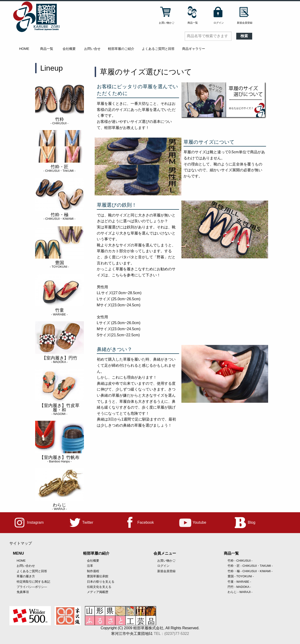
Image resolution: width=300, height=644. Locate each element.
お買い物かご (166, 561)
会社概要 (69, 49)
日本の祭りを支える (101, 582)
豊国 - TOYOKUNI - (241, 576)
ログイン (163, 566)
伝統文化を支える (99, 587)
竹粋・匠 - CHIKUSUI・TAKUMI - (250, 566)
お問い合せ (92, 49)
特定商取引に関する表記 (33, 582)
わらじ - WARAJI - (240, 592)
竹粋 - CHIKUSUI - (240, 561)
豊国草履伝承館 (98, 576)
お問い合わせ (26, 566)
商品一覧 (47, 49)
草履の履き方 (26, 576)
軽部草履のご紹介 (121, 49)
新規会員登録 (166, 571)
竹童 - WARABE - (239, 582)
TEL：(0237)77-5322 (171, 634)
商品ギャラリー (194, 49)
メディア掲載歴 (98, 592)
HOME (24, 49)
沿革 (90, 566)
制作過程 (93, 571)
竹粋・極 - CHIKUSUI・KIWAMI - (250, 571)
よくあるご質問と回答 (158, 49)
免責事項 (23, 592)
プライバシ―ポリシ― (32, 587)
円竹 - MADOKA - (239, 587)
